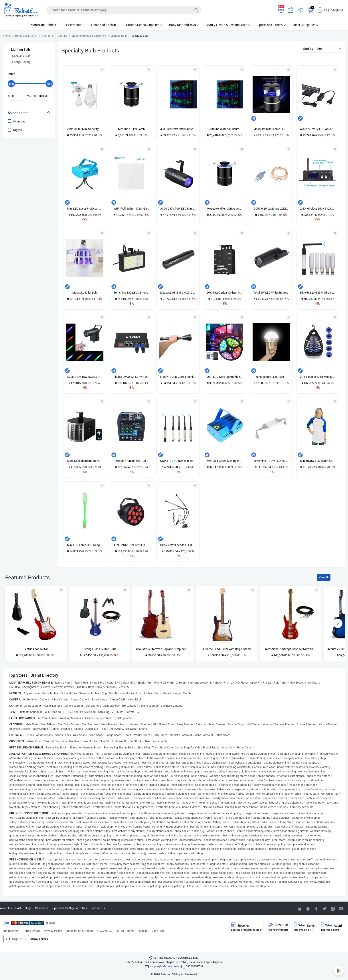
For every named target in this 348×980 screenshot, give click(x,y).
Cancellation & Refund (79, 931)
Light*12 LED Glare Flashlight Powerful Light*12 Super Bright (178, 377)
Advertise (278, 927)
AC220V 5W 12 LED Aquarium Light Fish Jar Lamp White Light (318, 129)
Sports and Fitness (272, 25)
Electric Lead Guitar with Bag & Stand (227, 649)
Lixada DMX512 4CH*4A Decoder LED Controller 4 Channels (131, 377)
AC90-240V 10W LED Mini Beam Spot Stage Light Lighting (178, 208)
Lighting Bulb (21, 49)
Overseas (19, 121)
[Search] (124, 10)
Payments (42, 908)
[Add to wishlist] (61, 590)
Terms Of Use (32, 931)
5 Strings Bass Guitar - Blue (99, 649)
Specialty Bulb (21, 56)
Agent (332, 927)
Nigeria (18, 130)
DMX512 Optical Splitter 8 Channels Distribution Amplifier (225, 292)
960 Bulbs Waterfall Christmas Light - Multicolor (225, 129)
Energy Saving (21, 62)
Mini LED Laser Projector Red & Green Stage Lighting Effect (85, 208)
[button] (328, 48)
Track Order (104, 931)
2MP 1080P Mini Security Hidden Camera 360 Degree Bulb (85, 129)
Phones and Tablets (44, 25)
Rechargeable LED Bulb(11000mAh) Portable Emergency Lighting (271, 377)
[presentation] (338, 623)
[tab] (29, 113)
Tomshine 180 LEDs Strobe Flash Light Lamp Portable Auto (131, 292)
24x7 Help (158, 931)
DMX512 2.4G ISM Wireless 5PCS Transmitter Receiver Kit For (178, 461)
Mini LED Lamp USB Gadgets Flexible (85, 545)
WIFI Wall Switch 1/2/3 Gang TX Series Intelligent (131, 208)
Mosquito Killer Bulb (85, 292)
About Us (6, 908)
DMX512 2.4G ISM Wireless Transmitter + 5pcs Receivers (318, 292)
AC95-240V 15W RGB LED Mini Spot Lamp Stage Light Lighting (85, 377)
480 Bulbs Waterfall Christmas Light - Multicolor (178, 129)
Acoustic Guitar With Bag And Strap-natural (163, 649)
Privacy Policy (53, 931)
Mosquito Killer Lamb (131, 129)
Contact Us (98, 908)
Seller (305, 927)
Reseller (143, 931)
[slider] (11, 84)
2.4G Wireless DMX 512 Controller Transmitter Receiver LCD (318, 208)
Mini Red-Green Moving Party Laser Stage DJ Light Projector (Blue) (225, 461)
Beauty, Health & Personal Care (228, 25)
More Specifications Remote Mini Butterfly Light (85, 461)
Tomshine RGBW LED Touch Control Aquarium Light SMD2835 (271, 461)
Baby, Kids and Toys (184, 25)
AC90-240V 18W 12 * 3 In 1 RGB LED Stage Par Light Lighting (131, 545)
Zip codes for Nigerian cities (69, 908)
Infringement (11, 931)
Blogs (28, 908)
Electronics (75, 25)
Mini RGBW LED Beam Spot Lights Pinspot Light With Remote (318, 461)
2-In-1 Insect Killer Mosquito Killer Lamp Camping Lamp (318, 377)
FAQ (18, 908)
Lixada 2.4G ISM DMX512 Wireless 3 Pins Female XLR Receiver (178, 292)
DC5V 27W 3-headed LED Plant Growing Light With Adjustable (178, 545)
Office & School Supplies (144, 25)
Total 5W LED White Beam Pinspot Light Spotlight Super (271, 292)
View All (324, 577)
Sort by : (309, 49)
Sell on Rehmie (125, 931)
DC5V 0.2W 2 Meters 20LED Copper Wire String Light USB (271, 208)
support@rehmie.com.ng (165, 966)
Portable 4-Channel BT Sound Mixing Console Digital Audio (131, 461)
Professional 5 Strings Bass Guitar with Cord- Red (291, 649)
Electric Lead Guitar (35, 649)
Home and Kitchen (105, 25)
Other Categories (306, 25)
